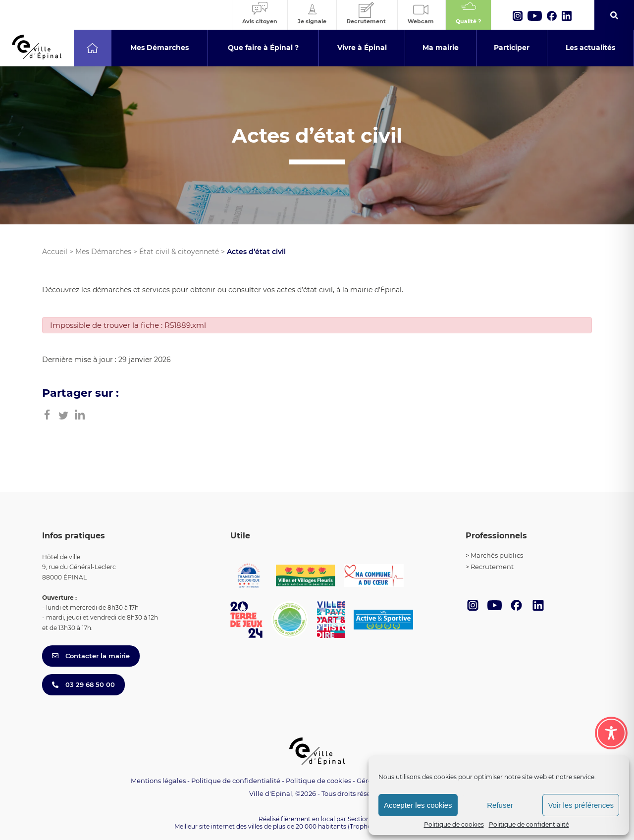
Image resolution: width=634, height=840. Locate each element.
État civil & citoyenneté (179, 252)
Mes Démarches (103, 252)
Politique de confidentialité (529, 824)
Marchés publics (497, 555)
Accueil (55, 252)
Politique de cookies (454, 824)
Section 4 (362, 819)
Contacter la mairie (91, 656)
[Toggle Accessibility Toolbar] (611, 733)
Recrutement (492, 567)
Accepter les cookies (418, 805)
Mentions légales (158, 781)
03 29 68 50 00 (83, 684)
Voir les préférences (581, 805)
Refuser (500, 805)
